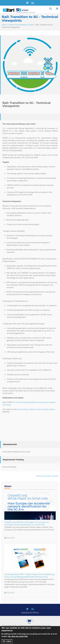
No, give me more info (18, 638)
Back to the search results (47, 476)
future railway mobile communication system (36, 409)
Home (4, 25)
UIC (4, 128)
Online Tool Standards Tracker (21, 25)
